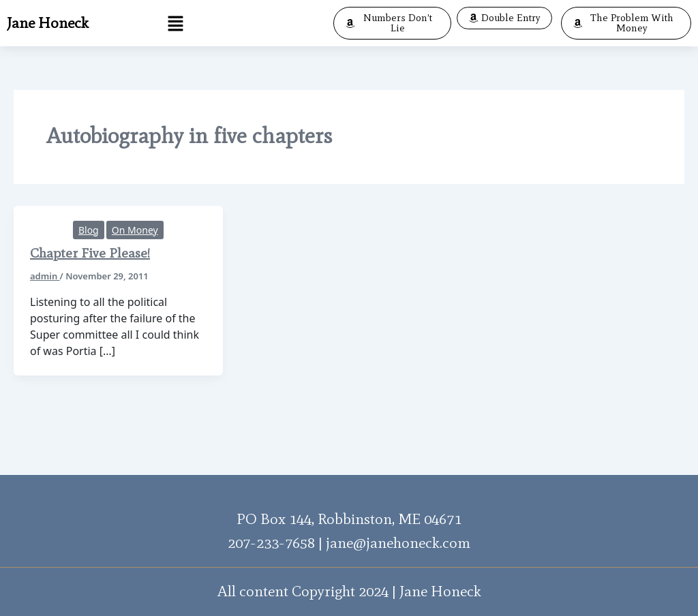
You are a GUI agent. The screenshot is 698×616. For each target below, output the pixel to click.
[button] (176, 23)
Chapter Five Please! (90, 253)
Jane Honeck (48, 23)
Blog (89, 230)
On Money (135, 230)
